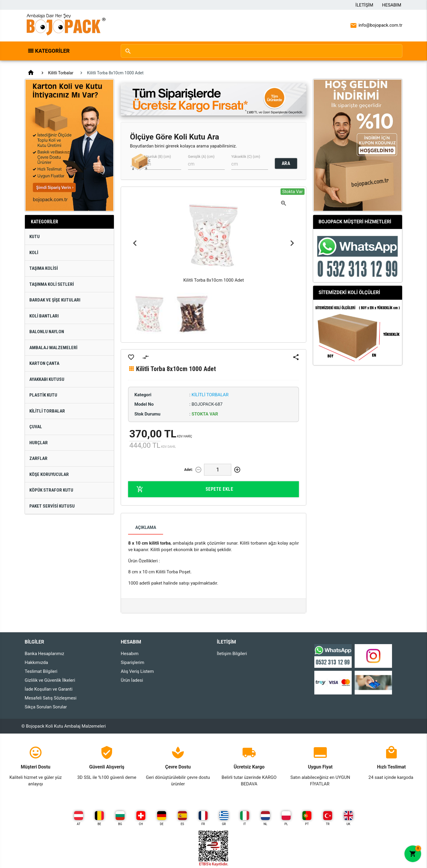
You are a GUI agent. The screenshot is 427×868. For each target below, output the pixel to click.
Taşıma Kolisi (44, 268)
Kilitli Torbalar (61, 73)
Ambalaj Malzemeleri (53, 348)
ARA (286, 163)
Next (292, 243)
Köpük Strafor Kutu (51, 490)
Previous (135, 243)
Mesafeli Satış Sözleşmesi (51, 698)
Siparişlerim (132, 662)
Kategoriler (52, 51)
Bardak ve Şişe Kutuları (55, 300)
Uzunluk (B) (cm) (158, 157)
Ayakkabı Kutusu (47, 379)
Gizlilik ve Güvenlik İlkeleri (50, 680)
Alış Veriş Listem (137, 671)
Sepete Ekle (185, 489)
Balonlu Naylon (47, 332)
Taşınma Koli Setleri (52, 284)
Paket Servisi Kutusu (52, 506)
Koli (34, 253)
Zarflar (38, 458)
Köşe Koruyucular (49, 474)
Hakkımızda (36, 662)
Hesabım (392, 5)
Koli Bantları (44, 316)
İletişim (364, 5)
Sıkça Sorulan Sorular (46, 707)
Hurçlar (39, 443)
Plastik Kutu (43, 395)
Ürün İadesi (132, 680)
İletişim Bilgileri (232, 654)
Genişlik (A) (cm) (201, 157)
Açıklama (146, 527)
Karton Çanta (44, 363)
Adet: (188, 470)
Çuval (36, 427)
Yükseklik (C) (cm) (246, 157)
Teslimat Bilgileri (41, 671)
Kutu (35, 237)
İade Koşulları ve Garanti (48, 689)
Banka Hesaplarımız (44, 654)
